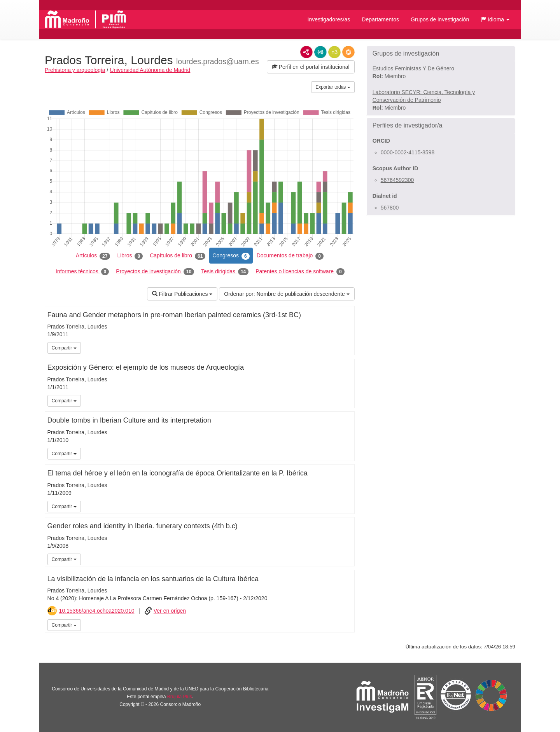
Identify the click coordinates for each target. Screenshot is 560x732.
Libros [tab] (130, 256)
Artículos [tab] (93, 256)
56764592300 (397, 180)
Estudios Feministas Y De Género (413, 68)
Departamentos (380, 19)
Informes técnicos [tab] (82, 272)
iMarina (347, 624)
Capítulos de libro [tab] (178, 256)
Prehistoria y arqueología (75, 70)
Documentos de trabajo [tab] (290, 256)
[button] (495, 19)
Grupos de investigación (440, 19)
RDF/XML (306, 52)
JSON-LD (320, 52)
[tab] (441, 54)
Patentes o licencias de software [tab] (300, 272)
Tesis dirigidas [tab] (225, 272)
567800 (390, 208)
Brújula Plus (180, 697)
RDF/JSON (348, 52)
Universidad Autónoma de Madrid (150, 70)
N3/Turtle (334, 52)
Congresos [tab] (231, 256)
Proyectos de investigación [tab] (155, 272)
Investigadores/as (329, 19)
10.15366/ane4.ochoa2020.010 (97, 611)
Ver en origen (170, 611)
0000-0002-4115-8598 (408, 152)
